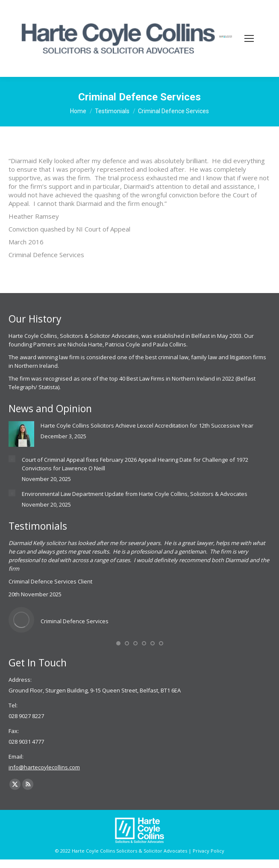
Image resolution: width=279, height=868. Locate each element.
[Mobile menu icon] (249, 38)
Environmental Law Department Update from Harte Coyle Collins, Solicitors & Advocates (135, 494)
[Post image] (21, 434)
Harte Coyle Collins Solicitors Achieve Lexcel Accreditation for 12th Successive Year (147, 425)
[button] (118, 643)
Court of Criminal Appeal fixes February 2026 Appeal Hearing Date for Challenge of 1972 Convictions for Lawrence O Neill (135, 464)
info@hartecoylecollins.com (44, 767)
